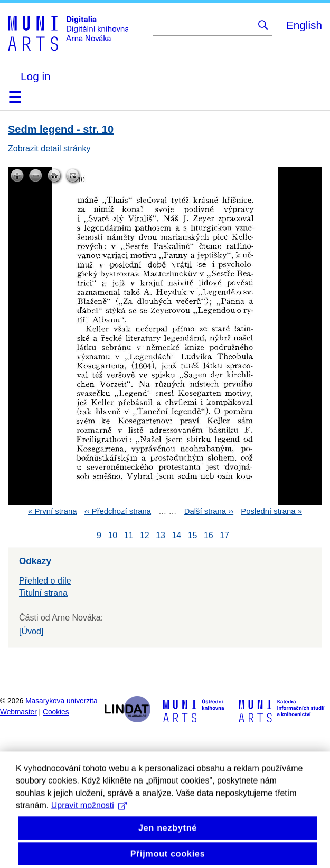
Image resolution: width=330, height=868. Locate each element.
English (304, 25)
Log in (36, 76)
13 (161, 535)
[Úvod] (31, 631)
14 (176, 535)
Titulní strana (43, 593)
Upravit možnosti (89, 820)
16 (209, 535)
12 (145, 535)
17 (224, 535)
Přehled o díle (45, 581)
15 (193, 535)
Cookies (56, 712)
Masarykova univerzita (61, 701)
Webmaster (18, 712)
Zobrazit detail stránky (49, 149)
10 (112, 535)
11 (129, 535)
